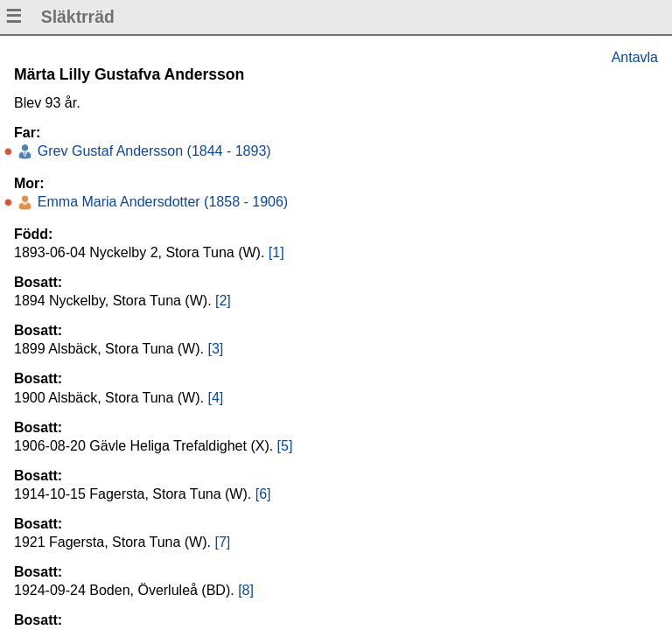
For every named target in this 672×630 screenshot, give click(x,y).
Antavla (635, 57)
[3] (215, 349)
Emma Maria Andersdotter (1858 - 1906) (161, 202)
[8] (246, 590)
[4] (215, 398)
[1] (276, 252)
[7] (222, 542)
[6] (263, 494)
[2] (223, 301)
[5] (285, 446)
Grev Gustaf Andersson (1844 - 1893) (152, 151)
